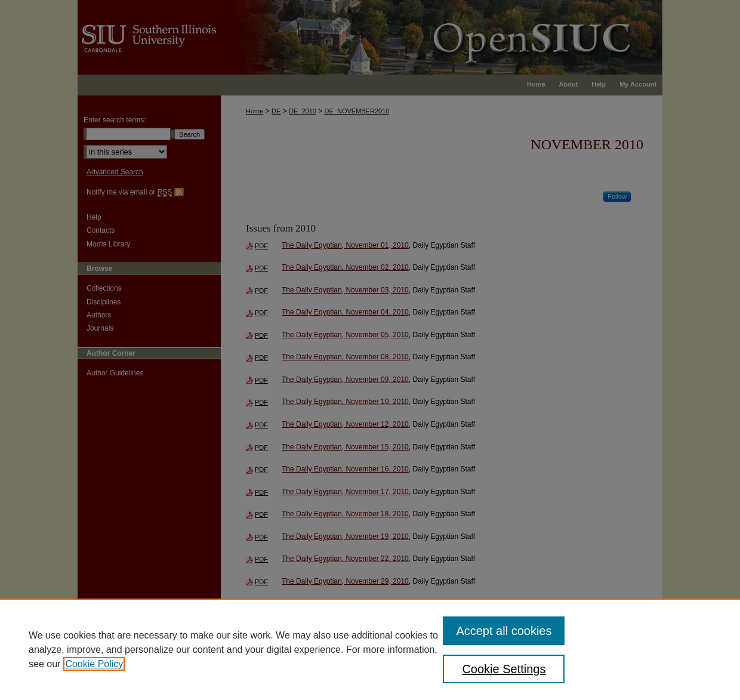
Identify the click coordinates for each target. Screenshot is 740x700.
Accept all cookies (504, 631)
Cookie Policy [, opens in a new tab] (94, 664)
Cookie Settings (504, 669)
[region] (370, 649)
